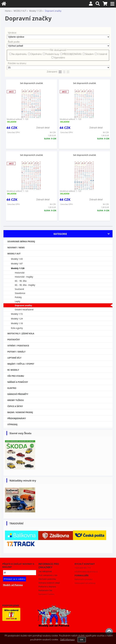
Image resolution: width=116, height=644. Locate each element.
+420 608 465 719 (83, 568)
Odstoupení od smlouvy (85, 583)
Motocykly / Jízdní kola (21, 334)
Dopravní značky (23, 305)
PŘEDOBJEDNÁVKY (17, 418)
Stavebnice (20, 293)
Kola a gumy (17, 328)
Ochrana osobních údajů (49, 583)
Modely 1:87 (17, 264)
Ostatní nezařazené (24, 309)
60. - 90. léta (21, 281)
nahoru (109, 632)
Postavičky (14, 340)
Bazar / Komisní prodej (20, 412)
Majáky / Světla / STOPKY (21, 364)
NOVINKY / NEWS (16, 248)
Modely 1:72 (17, 314)
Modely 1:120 (18, 268)
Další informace (67, 640)
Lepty (17, 301)
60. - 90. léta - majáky (25, 285)
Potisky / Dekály (16, 352)
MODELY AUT (14, 254)
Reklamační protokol (84, 579)
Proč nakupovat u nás (48, 575)
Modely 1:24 (17, 319)
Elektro (12, 388)
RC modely (13, 370)
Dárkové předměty (18, 394)
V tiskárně (102, 54)
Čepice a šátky (15, 406)
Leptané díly (14, 358)
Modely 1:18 (17, 323)
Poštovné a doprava (47, 587)
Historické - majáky (24, 277)
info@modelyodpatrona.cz (86, 572)
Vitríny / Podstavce (18, 346)
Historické (20, 273)
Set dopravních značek (31, 83)
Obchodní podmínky (47, 579)
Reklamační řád (45, 590)
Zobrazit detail (43, 128)
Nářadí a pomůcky (18, 382)
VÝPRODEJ (12, 424)
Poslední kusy (52, 54)
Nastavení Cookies (46, 594)
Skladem (89, 54)
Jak (45, 571)
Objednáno (36, 54)
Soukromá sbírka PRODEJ (21, 241)
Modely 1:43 (17, 259)
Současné (19, 289)
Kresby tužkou (16, 400)
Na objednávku (19, 54)
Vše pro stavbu (16, 376)
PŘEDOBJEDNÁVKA (72, 54)
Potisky (18, 297)
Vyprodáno (59, 57)
